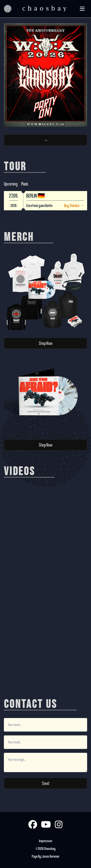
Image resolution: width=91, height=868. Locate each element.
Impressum (46, 841)
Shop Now (46, 343)
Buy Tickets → (74, 205)
